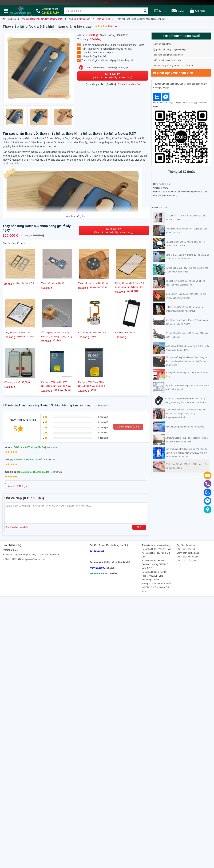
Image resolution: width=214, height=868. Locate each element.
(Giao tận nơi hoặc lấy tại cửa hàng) (113, 76)
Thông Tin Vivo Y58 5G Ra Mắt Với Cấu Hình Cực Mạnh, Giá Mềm (156, 587)
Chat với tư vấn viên (129, 84)
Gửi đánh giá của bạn (128, 427)
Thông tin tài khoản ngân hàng (156, 545)
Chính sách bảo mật (186, 549)
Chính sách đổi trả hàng (188, 553)
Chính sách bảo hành (187, 561)
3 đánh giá (113, 26)
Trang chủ (9, 19)
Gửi (139, 527)
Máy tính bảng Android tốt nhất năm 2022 (185, 427)
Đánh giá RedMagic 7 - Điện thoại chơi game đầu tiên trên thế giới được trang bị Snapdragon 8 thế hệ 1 (186, 414)
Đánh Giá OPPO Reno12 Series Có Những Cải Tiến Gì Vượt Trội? (155, 564)
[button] (72, 117)
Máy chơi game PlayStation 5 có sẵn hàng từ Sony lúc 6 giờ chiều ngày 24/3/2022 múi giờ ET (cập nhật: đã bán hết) (186, 453)
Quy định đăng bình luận (17, 527)
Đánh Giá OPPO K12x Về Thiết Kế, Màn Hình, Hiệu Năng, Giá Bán (156, 553)
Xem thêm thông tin (76, 216)
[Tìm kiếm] (145, 11)
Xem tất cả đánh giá (19, 486)
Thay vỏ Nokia (103, 19)
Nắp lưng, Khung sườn (80, 19)
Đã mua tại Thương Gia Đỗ (29, 447)
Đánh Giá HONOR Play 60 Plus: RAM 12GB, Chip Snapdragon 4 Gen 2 (154, 576)
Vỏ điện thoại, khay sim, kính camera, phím (42, 19)
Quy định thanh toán (186, 545)
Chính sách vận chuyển (188, 557)
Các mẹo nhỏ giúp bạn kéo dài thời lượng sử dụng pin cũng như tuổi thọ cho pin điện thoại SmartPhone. (187, 361)
